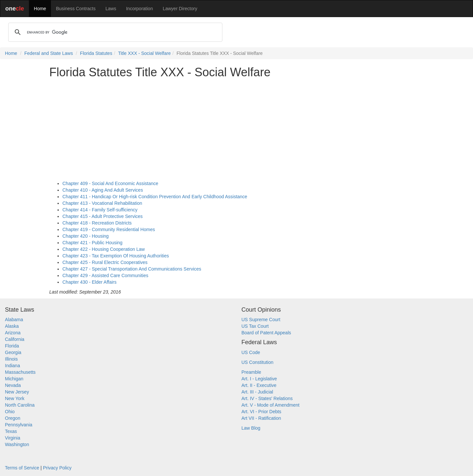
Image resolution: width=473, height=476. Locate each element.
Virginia (12, 438)
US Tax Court (255, 326)
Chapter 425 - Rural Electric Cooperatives (105, 262)
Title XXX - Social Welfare (144, 53)
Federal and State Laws (49, 53)
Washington (17, 444)
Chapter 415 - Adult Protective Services (102, 216)
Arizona (13, 333)
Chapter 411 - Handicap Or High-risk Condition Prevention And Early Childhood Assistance (155, 197)
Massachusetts (20, 372)
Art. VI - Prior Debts (261, 412)
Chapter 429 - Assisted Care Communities (105, 275)
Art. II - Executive (259, 385)
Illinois (11, 359)
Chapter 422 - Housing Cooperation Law (104, 249)
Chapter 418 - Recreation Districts (97, 223)
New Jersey (17, 392)
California (15, 339)
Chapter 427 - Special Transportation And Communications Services (132, 269)
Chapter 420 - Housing (86, 236)
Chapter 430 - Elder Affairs (90, 282)
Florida (12, 346)
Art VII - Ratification (261, 418)
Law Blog (251, 428)
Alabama (14, 320)
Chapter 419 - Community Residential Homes (109, 229)
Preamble (251, 372)
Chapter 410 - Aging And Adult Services (103, 190)
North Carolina (20, 405)
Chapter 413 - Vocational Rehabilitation (102, 203)
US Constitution (257, 362)
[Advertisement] (236, 130)
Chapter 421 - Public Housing (92, 243)
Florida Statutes (96, 53)
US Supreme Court (261, 320)
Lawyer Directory (180, 9)
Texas (11, 431)
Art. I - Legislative (259, 379)
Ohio (10, 412)
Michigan (14, 379)
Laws (111, 9)
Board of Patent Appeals (266, 333)
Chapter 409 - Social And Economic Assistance (110, 183)
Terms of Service (22, 468)
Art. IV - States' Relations (267, 398)
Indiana (12, 366)
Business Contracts (76, 9)
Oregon (13, 418)
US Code (251, 352)
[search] (114, 32)
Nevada (13, 385)
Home (40, 9)
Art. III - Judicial (257, 392)
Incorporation (140, 9)
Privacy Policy (57, 468)
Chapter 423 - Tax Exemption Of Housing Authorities (116, 256)
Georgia (13, 352)
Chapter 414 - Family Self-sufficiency (100, 210)
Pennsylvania (19, 425)
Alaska (12, 326)
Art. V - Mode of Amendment (270, 405)
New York (15, 398)
